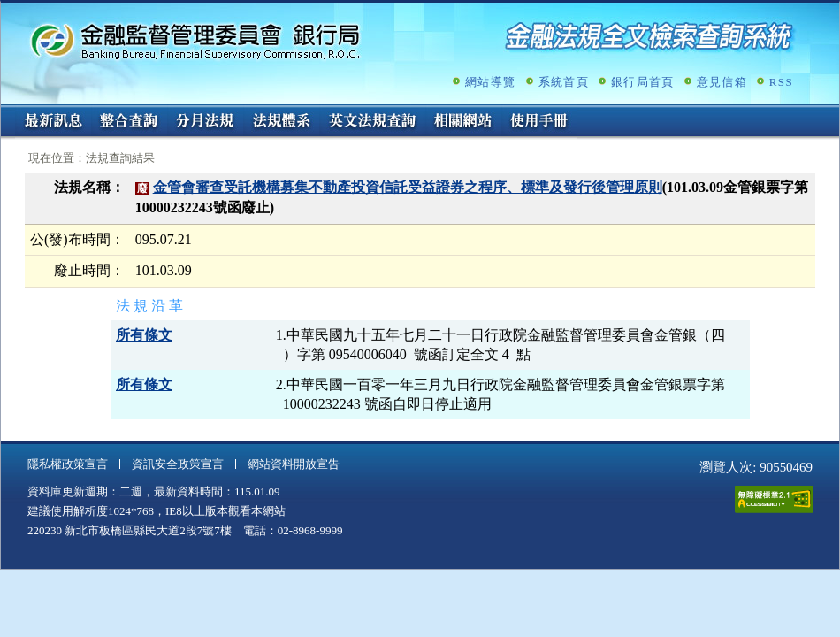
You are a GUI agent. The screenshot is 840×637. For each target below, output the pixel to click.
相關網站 (463, 122)
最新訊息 (53, 122)
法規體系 (281, 122)
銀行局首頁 (643, 82)
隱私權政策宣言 (68, 464)
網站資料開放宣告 (294, 464)
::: (7, 112)
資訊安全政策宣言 (178, 464)
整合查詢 (129, 122)
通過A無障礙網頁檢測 (774, 499)
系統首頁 (564, 82)
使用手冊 (539, 122)
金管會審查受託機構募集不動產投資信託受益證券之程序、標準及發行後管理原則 (408, 187)
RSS (781, 82)
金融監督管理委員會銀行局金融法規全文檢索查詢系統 (195, 40)
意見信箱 (722, 82)
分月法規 (205, 122)
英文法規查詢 (372, 122)
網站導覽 (490, 82)
